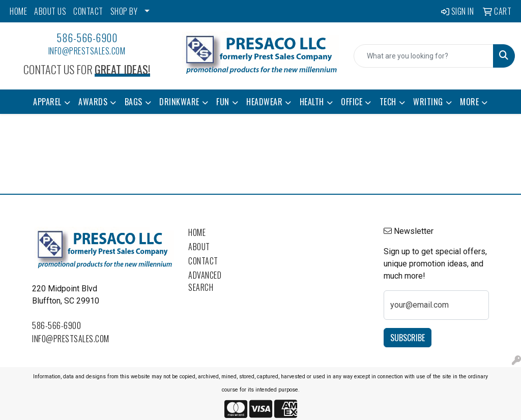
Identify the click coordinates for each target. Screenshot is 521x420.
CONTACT (88, 11)
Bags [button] (134, 102)
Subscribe (408, 338)
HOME (18, 11)
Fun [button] (223, 102)
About (199, 247)
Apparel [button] (47, 102)
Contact (203, 261)
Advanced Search (205, 281)
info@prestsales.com (87, 51)
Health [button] (312, 102)
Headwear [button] (264, 102)
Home (197, 232)
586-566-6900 (87, 38)
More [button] (469, 102)
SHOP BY (124, 11)
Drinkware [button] (179, 102)
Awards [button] (93, 102)
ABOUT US (50, 11)
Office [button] (352, 102)
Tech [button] (388, 102)
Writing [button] (428, 102)
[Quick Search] (424, 56)
